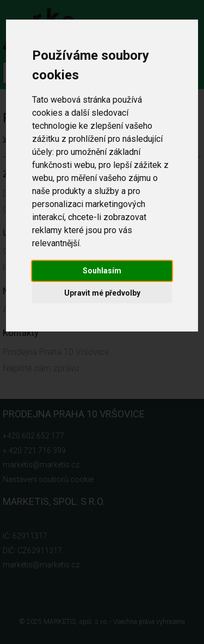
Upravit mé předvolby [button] (102, 293)
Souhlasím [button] (102, 271)
